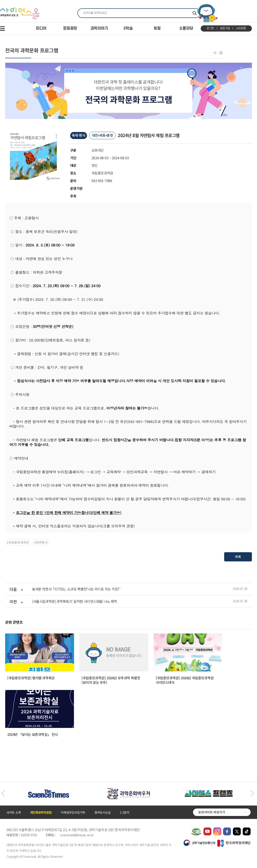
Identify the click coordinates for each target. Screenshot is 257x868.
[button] (3, 794)
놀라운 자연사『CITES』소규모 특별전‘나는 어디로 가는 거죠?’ (76, 589)
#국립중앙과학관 (18, 542)
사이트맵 (241, 28)
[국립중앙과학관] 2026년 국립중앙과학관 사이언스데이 (185, 680)
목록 (238, 557)
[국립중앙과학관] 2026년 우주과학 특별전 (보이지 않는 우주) (111, 680)
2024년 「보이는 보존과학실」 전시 (33, 734)
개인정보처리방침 (41, 812)
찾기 (195, 13)
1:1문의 (125, 812)
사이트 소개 (14, 812)
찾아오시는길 (103, 812)
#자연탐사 (41, 542)
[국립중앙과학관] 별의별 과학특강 (31, 678)
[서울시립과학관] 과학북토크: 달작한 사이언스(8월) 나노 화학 (75, 601)
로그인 (210, 28)
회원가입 (225, 28)
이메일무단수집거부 (73, 812)
